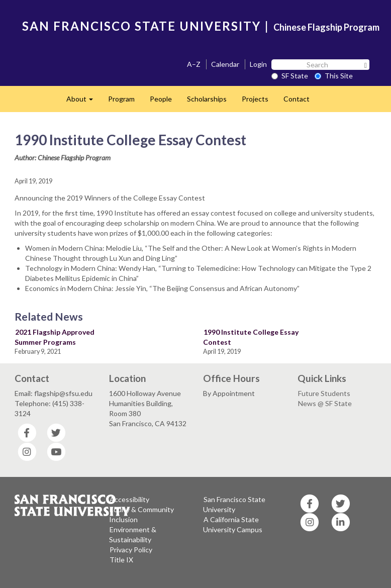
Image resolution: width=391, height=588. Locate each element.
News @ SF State (325, 403)
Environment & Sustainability (133, 534)
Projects (255, 99)
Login (258, 64)
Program (121, 99)
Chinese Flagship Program (326, 27)
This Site (334, 76)
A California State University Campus (233, 524)
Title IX (121, 560)
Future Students (324, 393)
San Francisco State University (234, 504)
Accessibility (129, 499)
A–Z (194, 64)
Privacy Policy (131, 550)
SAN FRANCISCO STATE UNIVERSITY (141, 26)
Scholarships (207, 99)
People (161, 99)
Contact (297, 99)
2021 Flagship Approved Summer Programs (55, 337)
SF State (290, 76)
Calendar (225, 64)
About (83, 102)
